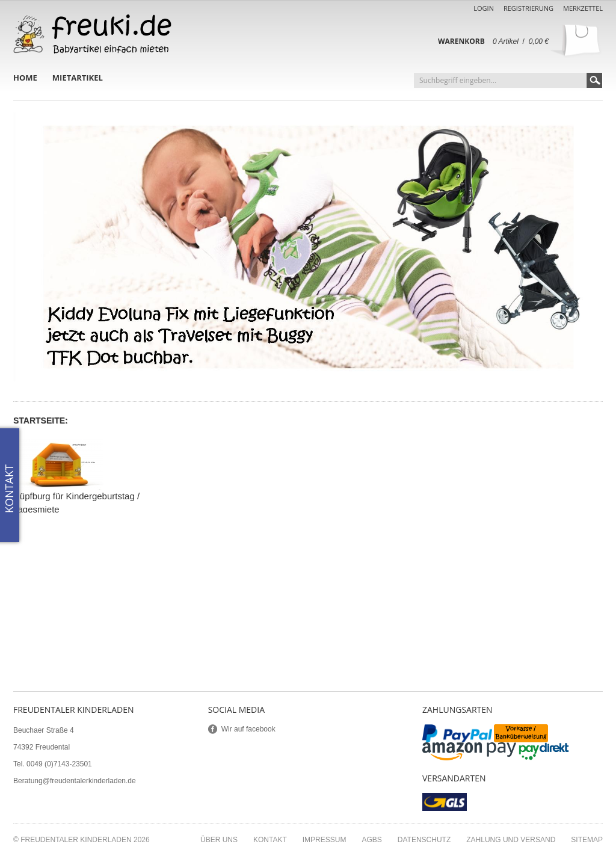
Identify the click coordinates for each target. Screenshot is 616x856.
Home (25, 78)
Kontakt (270, 840)
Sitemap (587, 840)
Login (484, 8)
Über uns (219, 840)
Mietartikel (78, 78)
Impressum (325, 840)
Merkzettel (583, 8)
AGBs (371, 840)
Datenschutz (424, 840)
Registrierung (528, 8)
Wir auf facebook (248, 729)
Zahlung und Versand (511, 840)
